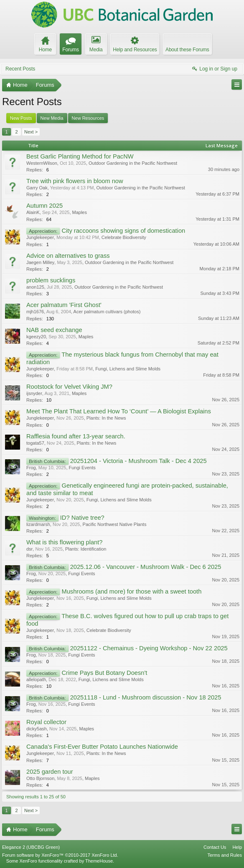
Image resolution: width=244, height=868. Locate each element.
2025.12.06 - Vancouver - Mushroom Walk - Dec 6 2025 (146, 567)
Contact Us (215, 847)
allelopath (36, 679)
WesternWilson (42, 163)
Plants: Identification (86, 549)
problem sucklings (51, 280)
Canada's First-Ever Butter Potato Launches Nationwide (102, 747)
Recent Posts (20, 69)
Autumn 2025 (44, 206)
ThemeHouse (99, 861)
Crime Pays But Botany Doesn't (104, 673)
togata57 (35, 443)
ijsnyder (34, 393)
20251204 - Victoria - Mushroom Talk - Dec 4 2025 (139, 461)
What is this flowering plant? (64, 542)
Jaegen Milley (40, 262)
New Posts (21, 118)
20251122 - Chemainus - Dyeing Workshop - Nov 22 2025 (149, 648)
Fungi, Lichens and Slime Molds (128, 369)
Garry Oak (37, 188)
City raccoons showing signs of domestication (123, 231)
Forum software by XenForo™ (60, 855)
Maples (80, 212)
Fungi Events (82, 468)
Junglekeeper (40, 237)
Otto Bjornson (40, 778)
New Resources (88, 118)
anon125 (35, 287)
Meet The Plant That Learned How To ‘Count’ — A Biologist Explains (119, 411)
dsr (29, 549)
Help (237, 847)
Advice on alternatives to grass (68, 256)
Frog (31, 468)
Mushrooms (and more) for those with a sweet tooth (131, 591)
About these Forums (187, 50)
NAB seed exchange (54, 330)
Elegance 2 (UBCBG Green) (31, 847)
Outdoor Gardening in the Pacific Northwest (133, 163)
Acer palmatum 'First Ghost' (64, 305)
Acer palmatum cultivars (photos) (107, 312)
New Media (52, 118)
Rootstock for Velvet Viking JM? (69, 387)
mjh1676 (35, 312)
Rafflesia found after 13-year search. (76, 436)
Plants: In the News (106, 418)
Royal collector (46, 722)
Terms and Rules (225, 855)
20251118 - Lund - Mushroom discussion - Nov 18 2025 (146, 697)
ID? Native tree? (82, 518)
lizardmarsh (38, 524)
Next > (31, 132)
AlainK (33, 212)
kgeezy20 (36, 337)
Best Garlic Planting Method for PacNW (80, 156)
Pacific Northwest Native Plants (115, 524)
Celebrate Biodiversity (124, 237)
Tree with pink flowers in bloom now (75, 181)
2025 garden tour (50, 772)
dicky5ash (37, 729)
